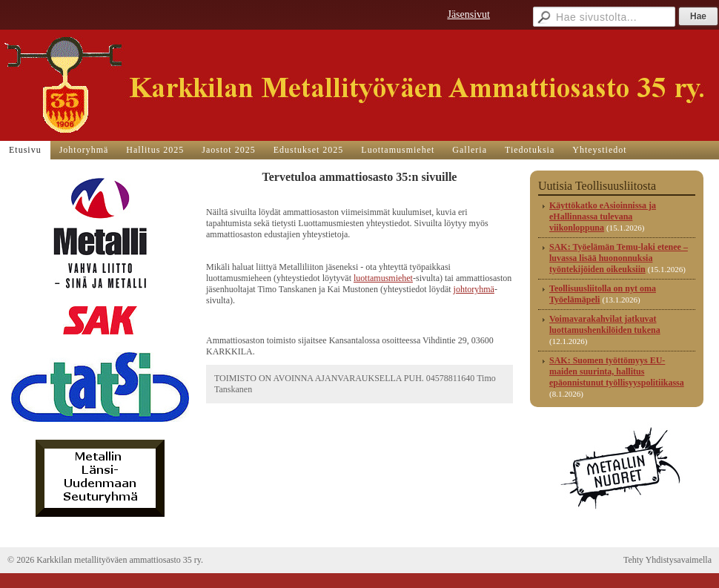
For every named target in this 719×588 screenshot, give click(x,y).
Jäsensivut (468, 14)
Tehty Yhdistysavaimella (667, 560)
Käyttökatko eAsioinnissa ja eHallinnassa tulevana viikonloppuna (603, 217)
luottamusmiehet (383, 278)
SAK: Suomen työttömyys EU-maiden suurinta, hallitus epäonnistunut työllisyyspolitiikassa (617, 371)
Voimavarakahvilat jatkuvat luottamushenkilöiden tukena (605, 324)
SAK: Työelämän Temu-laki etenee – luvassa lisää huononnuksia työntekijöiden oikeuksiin (619, 258)
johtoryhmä (474, 289)
